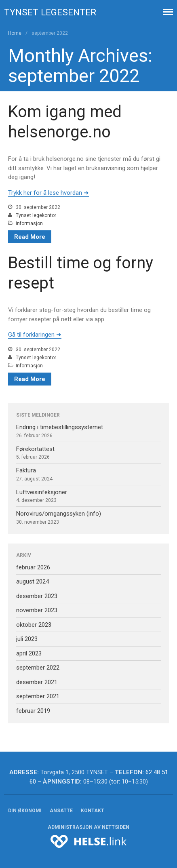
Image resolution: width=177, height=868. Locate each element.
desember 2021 (37, 682)
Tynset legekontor (36, 215)
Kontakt (93, 811)
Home (15, 33)
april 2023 (29, 653)
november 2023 (37, 610)
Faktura (26, 470)
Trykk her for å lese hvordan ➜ (48, 193)
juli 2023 (27, 639)
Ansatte (61, 811)
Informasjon (29, 223)
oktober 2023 (34, 625)
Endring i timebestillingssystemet (60, 427)
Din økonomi (25, 811)
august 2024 (33, 581)
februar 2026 (33, 567)
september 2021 (38, 696)
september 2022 (38, 668)
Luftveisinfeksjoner (42, 492)
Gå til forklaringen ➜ (35, 335)
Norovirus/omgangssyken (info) (59, 514)
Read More (30, 237)
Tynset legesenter (50, 12)
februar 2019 (33, 711)
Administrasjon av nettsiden (88, 827)
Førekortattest (35, 449)
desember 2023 (37, 596)
